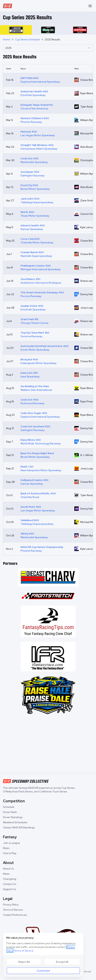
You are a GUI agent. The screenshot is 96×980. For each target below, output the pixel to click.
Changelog (10, 879)
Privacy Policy (11, 905)
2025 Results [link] (52, 39)
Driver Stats (10, 812)
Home (7, 39)
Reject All (24, 962)
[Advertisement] (48, 744)
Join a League (11, 843)
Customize (43, 971)
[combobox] (48, 48)
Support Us (9, 889)
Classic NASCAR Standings (19, 827)
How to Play (10, 853)
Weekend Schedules (15, 822)
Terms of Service (13, 910)
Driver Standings (13, 817)
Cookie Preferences (15, 915)
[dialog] (43, 955)
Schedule (9, 807)
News (6, 874)
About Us (8, 869)
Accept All (62, 962)
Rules (6, 848)
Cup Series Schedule (27, 39)
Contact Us (10, 884)
